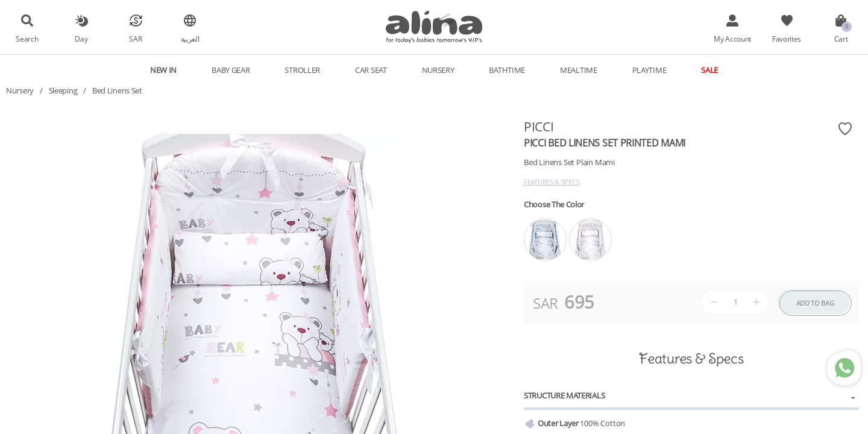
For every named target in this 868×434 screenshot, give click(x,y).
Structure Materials (564, 395)
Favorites (787, 39)
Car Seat (371, 70)
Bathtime (507, 70)
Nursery (438, 70)
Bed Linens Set (117, 90)
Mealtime (579, 70)
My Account (732, 39)
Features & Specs (552, 182)
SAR (135, 39)
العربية (190, 39)
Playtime (649, 70)
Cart (841, 39)
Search (27, 39)
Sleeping (63, 90)
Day (81, 39)
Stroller (302, 70)
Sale (709, 70)
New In (163, 70)
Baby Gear (231, 70)
